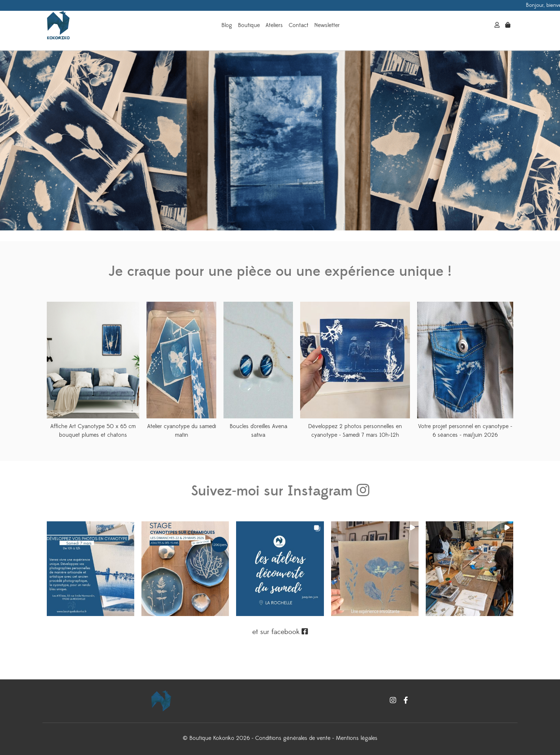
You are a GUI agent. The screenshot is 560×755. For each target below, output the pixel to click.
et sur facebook (280, 632)
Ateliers (274, 25)
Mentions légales (357, 738)
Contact (299, 25)
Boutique (249, 25)
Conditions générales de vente (293, 738)
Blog (227, 25)
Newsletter (327, 25)
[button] (91, 569)
